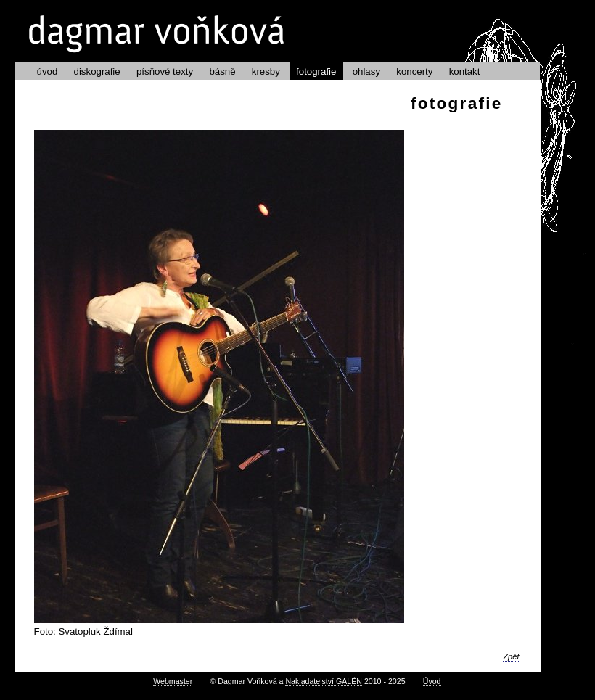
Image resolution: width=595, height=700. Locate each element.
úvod (48, 71)
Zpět (511, 656)
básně (222, 71)
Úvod (432, 681)
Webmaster (173, 681)
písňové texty (165, 71)
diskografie (97, 71)
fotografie (316, 71)
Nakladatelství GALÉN (324, 681)
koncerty (414, 71)
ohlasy (366, 71)
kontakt (465, 71)
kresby (266, 71)
